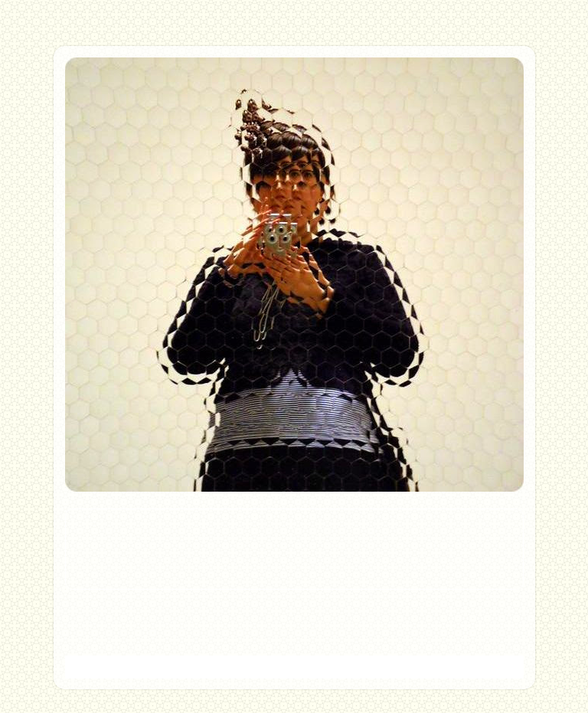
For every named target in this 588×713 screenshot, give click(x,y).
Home (294, 615)
